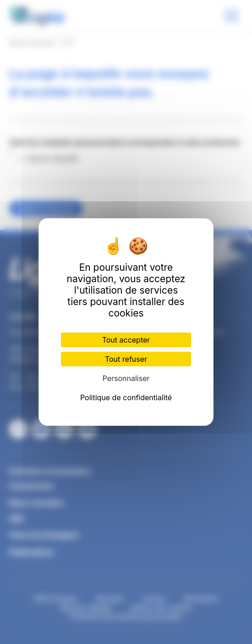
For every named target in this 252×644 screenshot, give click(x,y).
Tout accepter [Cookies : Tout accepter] (126, 340)
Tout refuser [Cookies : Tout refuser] (126, 359)
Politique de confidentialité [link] (126, 397)
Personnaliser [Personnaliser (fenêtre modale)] (126, 378)
